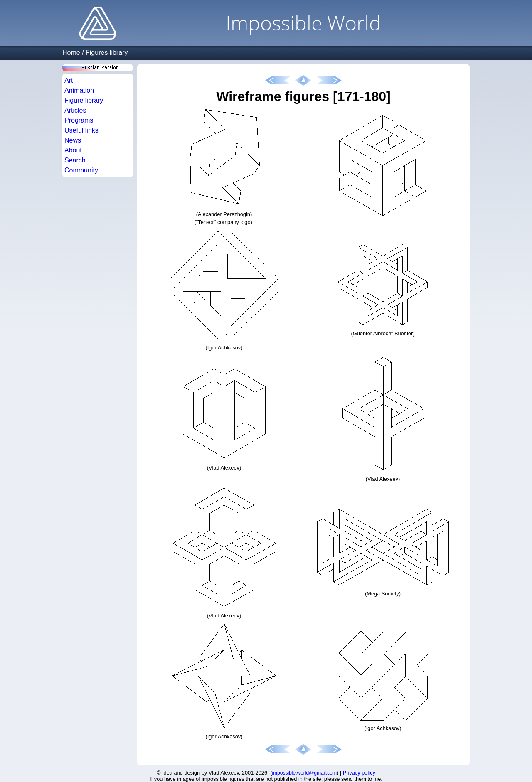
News (73, 140)
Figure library (84, 100)
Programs (79, 120)
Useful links (81, 130)
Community (81, 170)
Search (75, 160)
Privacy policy (359, 773)
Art (69, 80)
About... (76, 150)
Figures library (107, 53)
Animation (79, 90)
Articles (75, 110)
